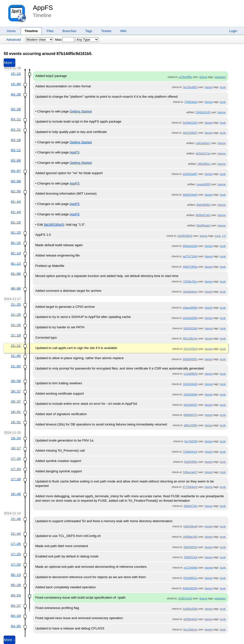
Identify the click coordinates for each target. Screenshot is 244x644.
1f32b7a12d (185, 598)
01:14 (16, 253)
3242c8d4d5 (190, 384)
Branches (70, 31)
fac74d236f (191, 441)
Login (233, 31)
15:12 (16, 74)
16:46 (16, 494)
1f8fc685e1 (204, 164)
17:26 (16, 544)
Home (11, 31)
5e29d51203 (190, 123)
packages (220, 77)
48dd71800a (190, 267)
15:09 (16, 84)
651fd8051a (191, 578)
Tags (89, 31)
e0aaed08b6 (190, 308)
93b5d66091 (190, 359)
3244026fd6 (191, 394)
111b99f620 (191, 374)
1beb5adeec (190, 292)
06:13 (16, 575)
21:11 (16, 346)
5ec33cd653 (190, 87)
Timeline (31, 31)
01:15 (16, 222)
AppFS (43, 8)
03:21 (16, 119)
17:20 (16, 479)
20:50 (16, 381)
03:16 (16, 140)
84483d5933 (190, 588)
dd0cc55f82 (191, 425)
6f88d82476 (191, 415)
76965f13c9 (191, 557)
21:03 (16, 366)
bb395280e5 (185, 236)
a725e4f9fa (185, 77)
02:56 (16, 191)
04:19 (16, 616)
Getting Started (81, 111)
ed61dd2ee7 (203, 143)
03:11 (16, 150)
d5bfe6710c (191, 506)
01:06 (16, 274)
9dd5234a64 (190, 195)
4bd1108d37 (190, 133)
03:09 (16, 161)
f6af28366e (191, 462)
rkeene (203, 77)
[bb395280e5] (54, 225)
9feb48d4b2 (203, 205)
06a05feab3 (203, 225)
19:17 (16, 448)
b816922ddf (191, 328)
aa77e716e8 (190, 256)
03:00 (16, 181)
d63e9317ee (203, 153)
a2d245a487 (190, 174)
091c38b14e (190, 338)
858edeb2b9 (190, 246)
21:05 (16, 356)
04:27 (16, 606)
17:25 (16, 554)
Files (50, 31)
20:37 (16, 391)
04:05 (16, 626)
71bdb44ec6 (190, 452)
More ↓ (9, 640)
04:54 (16, 595)
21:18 (16, 335)
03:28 (16, 109)
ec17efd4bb (191, 568)
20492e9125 (203, 112)
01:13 (16, 264)
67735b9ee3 (190, 487)
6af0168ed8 (191, 526)
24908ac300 (190, 537)
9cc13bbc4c (190, 629)
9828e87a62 (203, 215)
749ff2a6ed (191, 102)
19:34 (16, 438)
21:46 (16, 519)
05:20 (16, 585)
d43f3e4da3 (191, 619)
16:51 (16, 412)
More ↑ (9, 63)
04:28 (16, 94)
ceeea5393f (204, 184)
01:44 (16, 202)
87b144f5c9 (191, 349)
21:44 (16, 534)
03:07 (16, 171)
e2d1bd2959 (190, 318)
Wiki (123, 31)
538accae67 (190, 472)
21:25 (16, 305)
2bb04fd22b (191, 547)
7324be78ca (190, 281)
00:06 (16, 289)
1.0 (224, 236)
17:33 (16, 459)
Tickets (106, 31)
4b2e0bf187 (191, 405)
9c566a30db (190, 609)
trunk (223, 87)
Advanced (13, 40)
